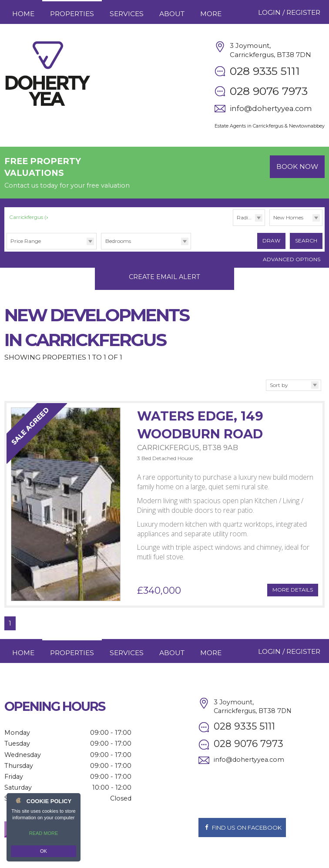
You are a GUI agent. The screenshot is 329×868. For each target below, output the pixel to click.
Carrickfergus (30, 217)
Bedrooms (118, 241)
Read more (44, 833)
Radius (245, 217)
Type (270, 225)
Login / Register (289, 12)
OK (44, 851)
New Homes (288, 217)
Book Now (297, 167)
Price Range (26, 241)
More (211, 14)
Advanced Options (292, 259)
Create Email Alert (164, 268)
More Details (293, 581)
